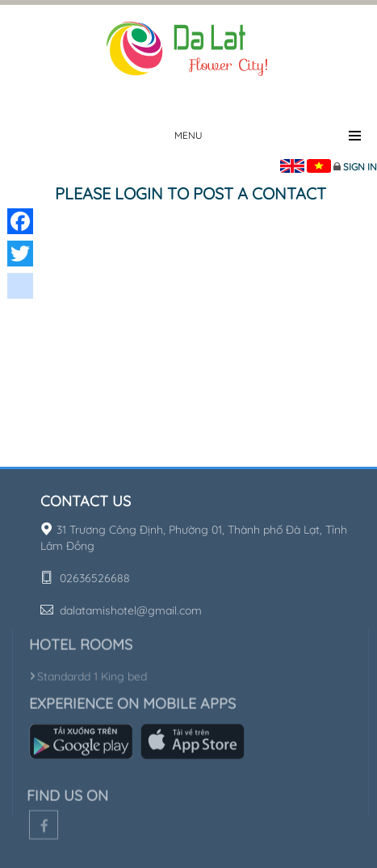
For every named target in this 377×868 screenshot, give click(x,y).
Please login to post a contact (191, 193)
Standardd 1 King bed (88, 674)
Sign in (360, 167)
